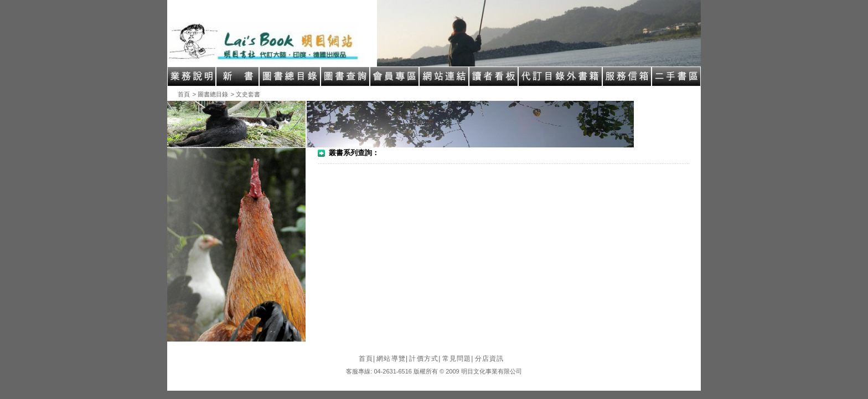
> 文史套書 (246, 94)
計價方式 (425, 359)
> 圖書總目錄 (210, 94)
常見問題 (458, 359)
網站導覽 (392, 359)
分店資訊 (490, 359)
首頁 (184, 94)
